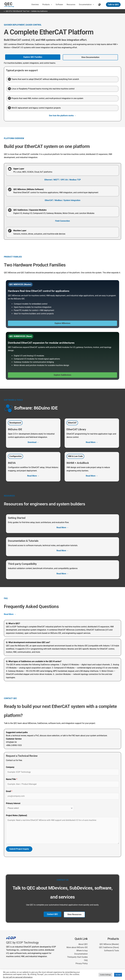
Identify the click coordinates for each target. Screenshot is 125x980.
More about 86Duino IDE (77, 947)
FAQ (86, 960)
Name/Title (12, 779)
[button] (51, 5)
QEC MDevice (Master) (109, 944)
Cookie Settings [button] (105, 975)
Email (9, 791)
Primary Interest (13, 803)
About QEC (83, 944)
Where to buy (82, 951)
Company (10, 767)
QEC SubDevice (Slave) (109, 947)
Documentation (81, 954)
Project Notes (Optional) (17, 815)
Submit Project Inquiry (19, 849)
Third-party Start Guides (77, 957)
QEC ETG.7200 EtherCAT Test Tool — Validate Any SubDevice (27, 11)
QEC (8, 4)
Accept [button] (118, 975)
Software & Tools (112, 951)
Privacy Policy (82, 964)
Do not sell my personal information (18, 977)
